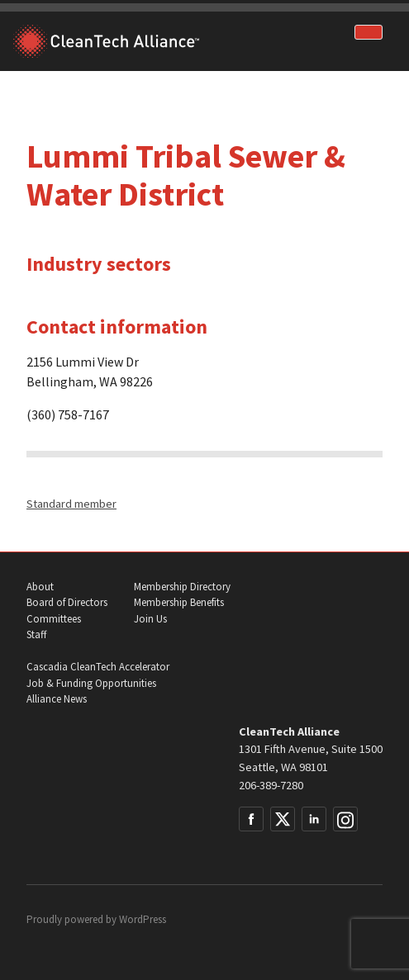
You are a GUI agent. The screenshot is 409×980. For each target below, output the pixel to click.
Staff (36, 634)
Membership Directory (182, 587)
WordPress (143, 919)
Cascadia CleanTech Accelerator (98, 667)
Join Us (150, 619)
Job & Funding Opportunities (91, 683)
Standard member (71, 504)
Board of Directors (67, 602)
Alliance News (57, 699)
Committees (54, 619)
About (40, 587)
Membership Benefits (179, 602)
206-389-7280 (271, 785)
